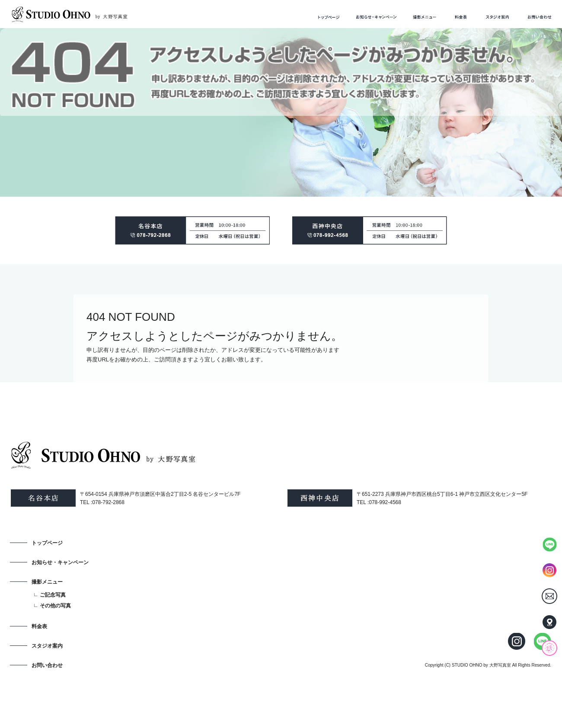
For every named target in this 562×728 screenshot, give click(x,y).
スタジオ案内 (497, 17)
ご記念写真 (53, 595)
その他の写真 (55, 606)
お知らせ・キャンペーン (377, 17)
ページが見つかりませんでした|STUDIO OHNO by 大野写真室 (78, 40)
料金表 (461, 17)
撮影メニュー (424, 17)
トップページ (329, 17)
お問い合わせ (540, 17)
